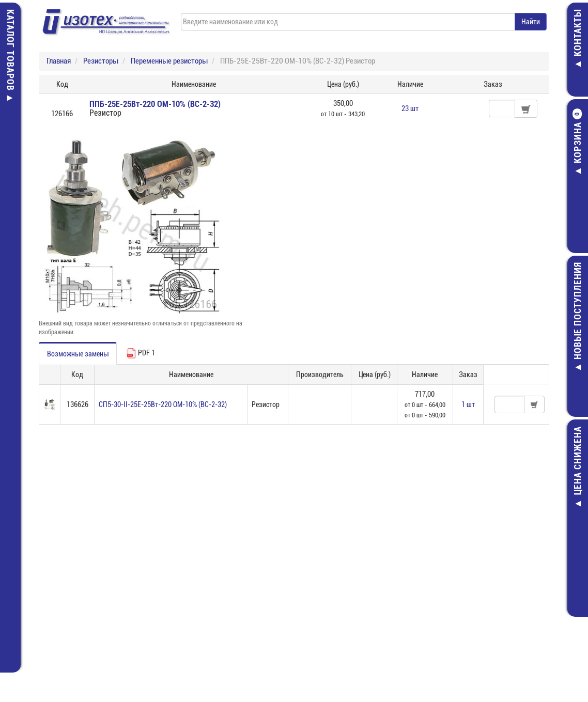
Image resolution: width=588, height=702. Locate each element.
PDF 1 (141, 353)
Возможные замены (78, 354)
